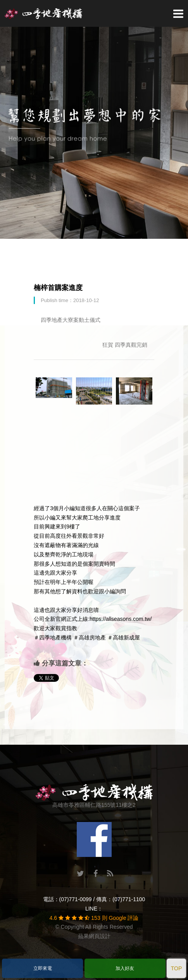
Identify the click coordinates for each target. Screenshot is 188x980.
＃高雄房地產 (90, 638)
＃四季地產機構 (53, 638)
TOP (177, 968)
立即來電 (43, 968)
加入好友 (125, 968)
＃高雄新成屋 (124, 638)
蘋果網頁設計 (94, 936)
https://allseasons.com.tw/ (121, 619)
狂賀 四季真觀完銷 (125, 345)
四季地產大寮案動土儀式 (71, 320)
